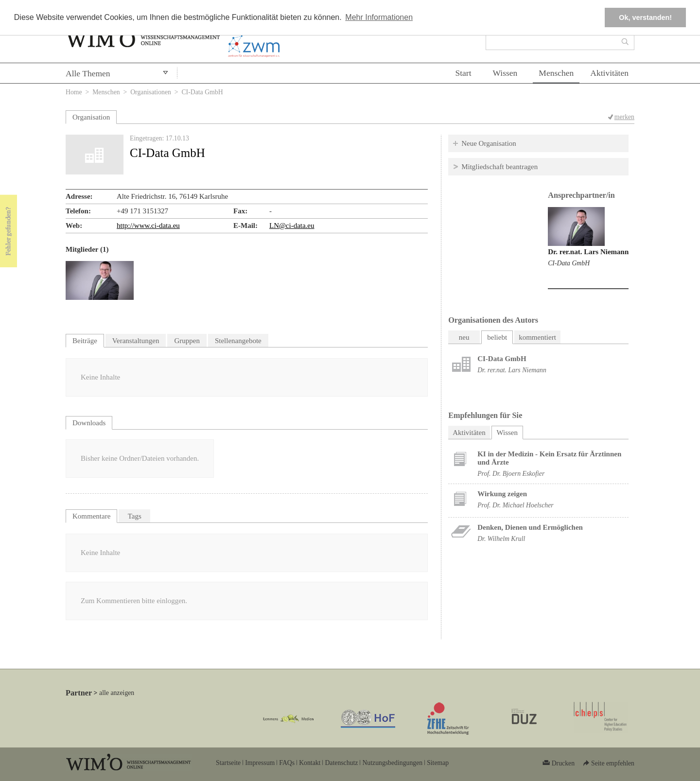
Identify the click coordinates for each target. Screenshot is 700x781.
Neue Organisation (489, 143)
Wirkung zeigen (502, 494)
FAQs (287, 763)
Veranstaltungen (136, 341)
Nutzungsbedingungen (392, 763)
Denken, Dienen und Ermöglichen (530, 527)
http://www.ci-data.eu (148, 226)
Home (74, 92)
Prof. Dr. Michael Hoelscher (515, 505)
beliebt (497, 337)
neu (464, 337)
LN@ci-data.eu (292, 226)
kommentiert (537, 337)
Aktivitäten (609, 73)
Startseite (228, 763)
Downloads (89, 423)
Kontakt (310, 763)
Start (463, 73)
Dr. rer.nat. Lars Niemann (588, 252)
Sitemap (438, 763)
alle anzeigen (117, 693)
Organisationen (151, 92)
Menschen (556, 73)
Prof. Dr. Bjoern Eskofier (511, 474)
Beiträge (85, 341)
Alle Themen (88, 73)
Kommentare (91, 516)
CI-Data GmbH (569, 263)
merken (624, 117)
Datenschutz (341, 763)
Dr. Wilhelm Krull (501, 539)
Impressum (260, 763)
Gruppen (187, 341)
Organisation (91, 117)
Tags (135, 516)
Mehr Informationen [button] (379, 17)
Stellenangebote (238, 341)
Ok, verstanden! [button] (645, 17)
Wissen (505, 73)
